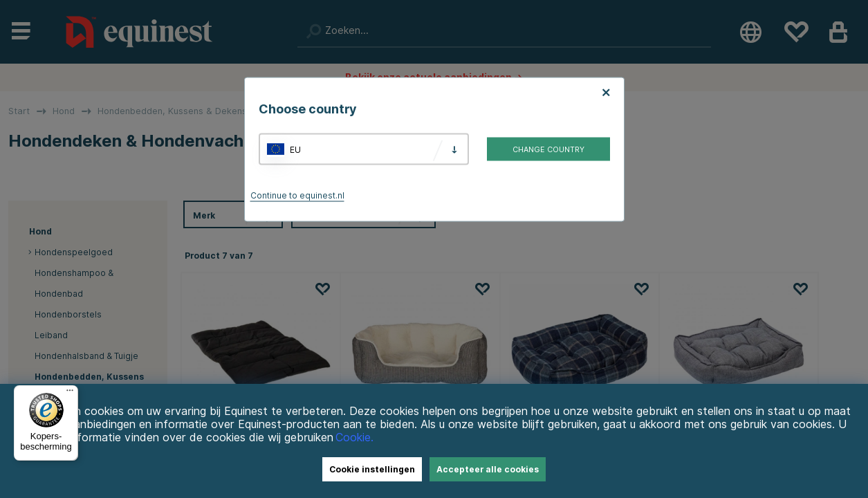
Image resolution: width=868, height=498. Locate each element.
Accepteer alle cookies (488, 469)
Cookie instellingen (372, 469)
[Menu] (70, 394)
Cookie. (354, 437)
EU (295, 149)
